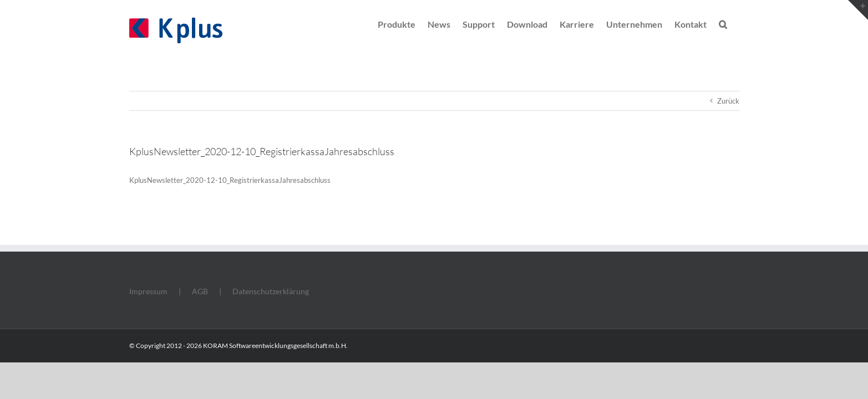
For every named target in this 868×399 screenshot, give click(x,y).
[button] (735, 23)
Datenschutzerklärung (271, 291)
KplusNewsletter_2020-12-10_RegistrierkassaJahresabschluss (230, 180)
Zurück (728, 101)
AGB (200, 291)
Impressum (148, 291)
